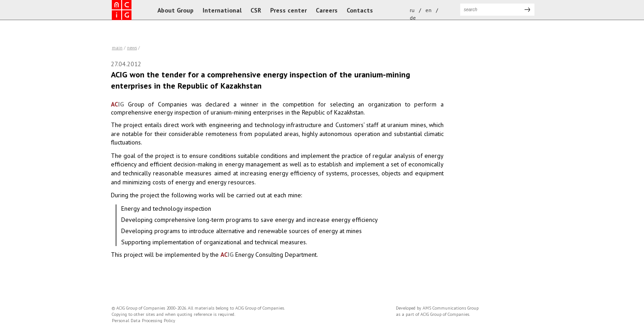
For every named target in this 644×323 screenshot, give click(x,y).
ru (412, 10)
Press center (288, 10)
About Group (176, 10)
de (413, 18)
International (222, 10)
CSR (256, 10)
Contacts (360, 10)
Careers (327, 10)
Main (117, 48)
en (428, 10)
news (132, 48)
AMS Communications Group (451, 308)
